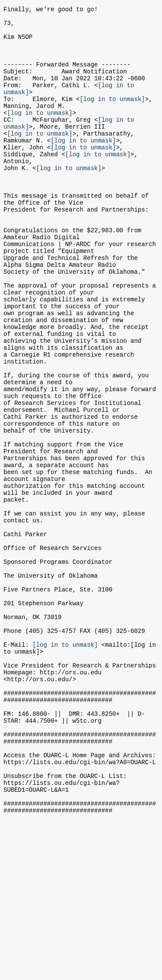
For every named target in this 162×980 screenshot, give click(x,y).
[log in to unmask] (112, 117)
